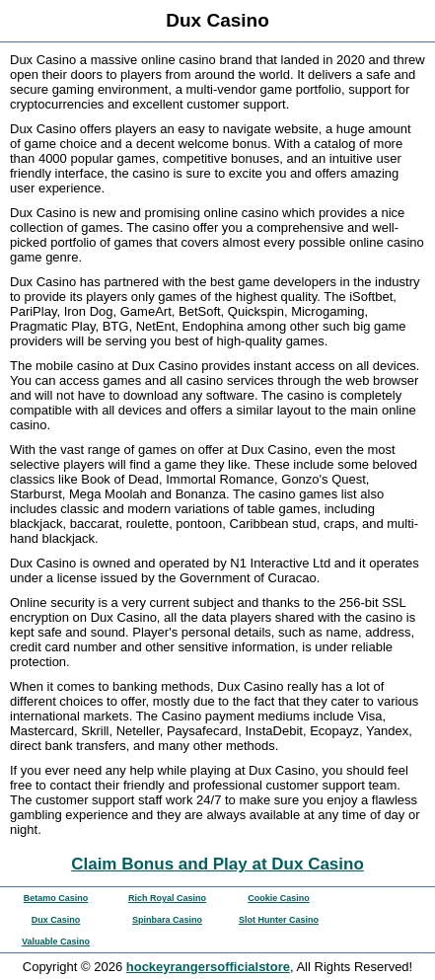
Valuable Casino (56, 942)
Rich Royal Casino (167, 898)
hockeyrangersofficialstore (208, 967)
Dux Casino (56, 920)
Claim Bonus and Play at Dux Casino (217, 864)
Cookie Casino (279, 898)
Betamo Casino (56, 898)
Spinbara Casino (167, 920)
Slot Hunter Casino (279, 920)
